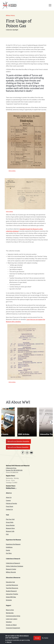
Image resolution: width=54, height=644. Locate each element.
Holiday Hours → (11, 488)
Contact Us (9, 509)
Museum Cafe (10, 531)
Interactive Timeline (12, 594)
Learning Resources (12, 585)
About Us (9, 497)
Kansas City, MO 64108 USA (14, 470)
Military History (10, 16)
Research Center (11, 569)
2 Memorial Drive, (11, 468)
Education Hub (10, 582)
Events (8, 550)
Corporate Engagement (13, 628)
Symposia (9, 600)
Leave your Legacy (12, 619)
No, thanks (45, 638)
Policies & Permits (11, 503)
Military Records (11, 572)
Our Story (9, 553)
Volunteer (9, 622)
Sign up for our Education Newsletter (18, 441)
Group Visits (10, 522)
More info (9, 642)
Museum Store (10, 528)
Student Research (11, 591)
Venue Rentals (10, 525)
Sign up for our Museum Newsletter (18, 447)
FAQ (7, 534)
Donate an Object (11, 625)
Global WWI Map (11, 597)
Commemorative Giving (13, 616)
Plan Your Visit (10, 519)
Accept (37, 638)
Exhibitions (9, 547)
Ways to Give (10, 610)
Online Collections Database (15, 566)
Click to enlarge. (12, 171)
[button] (3, 422)
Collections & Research (13, 563)
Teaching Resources (12, 588)
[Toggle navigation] (50, 5)
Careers (8, 500)
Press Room (10, 506)
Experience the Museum (13, 544)
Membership (10, 613)
